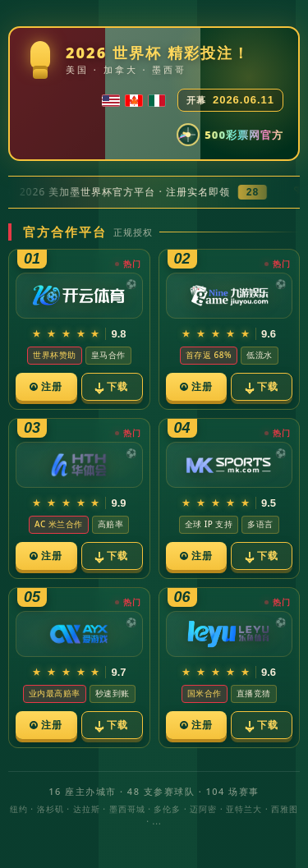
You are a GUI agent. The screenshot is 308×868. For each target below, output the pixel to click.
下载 (112, 386)
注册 (46, 386)
